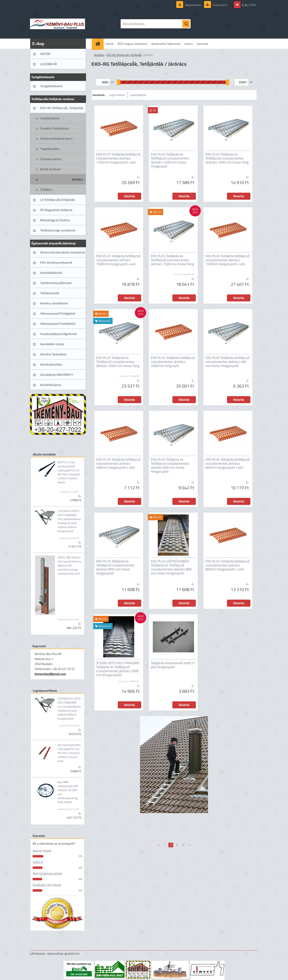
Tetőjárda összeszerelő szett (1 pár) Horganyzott (173, 665)
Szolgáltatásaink (51, 86)
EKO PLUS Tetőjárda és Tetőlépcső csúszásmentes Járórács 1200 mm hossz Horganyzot (170, 160)
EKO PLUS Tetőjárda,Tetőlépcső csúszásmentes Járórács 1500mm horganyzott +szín (227, 260)
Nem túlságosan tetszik (47, 873)
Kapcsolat (202, 44)
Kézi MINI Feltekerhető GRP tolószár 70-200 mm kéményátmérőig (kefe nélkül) (68, 792)
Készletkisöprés (51, 385)
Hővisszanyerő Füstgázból (58, 313)
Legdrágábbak (138, 95)
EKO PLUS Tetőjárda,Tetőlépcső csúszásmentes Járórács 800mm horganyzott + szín (227, 565)
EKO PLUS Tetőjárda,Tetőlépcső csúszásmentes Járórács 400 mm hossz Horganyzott (227, 362)
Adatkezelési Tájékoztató (166, 44)
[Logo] (57, 24)
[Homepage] (99, 44)
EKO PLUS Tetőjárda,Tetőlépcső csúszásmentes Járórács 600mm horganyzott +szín (227, 464)
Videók (110, 44)
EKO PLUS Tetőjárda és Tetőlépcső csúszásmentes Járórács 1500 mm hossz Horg (172, 260)
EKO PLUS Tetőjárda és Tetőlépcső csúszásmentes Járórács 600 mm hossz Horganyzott (170, 466)
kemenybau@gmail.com (50, 674)
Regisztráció (220, 5)
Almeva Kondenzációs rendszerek (63, 252)
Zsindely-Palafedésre (54, 128)
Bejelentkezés (193, 5)
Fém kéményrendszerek (56, 262)
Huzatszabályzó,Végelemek (58, 334)
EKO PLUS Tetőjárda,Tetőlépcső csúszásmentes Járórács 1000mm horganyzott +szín (118, 260)
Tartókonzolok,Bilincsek (56, 283)
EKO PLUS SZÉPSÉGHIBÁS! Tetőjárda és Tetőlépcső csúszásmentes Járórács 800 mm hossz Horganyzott (171, 567)
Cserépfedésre (50, 118)
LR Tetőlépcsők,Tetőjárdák (57, 200)
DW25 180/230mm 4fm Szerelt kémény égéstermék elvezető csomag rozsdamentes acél (69, 565)
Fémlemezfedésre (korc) (56, 139)
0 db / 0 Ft (249, 5)
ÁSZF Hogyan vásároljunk (132, 44)
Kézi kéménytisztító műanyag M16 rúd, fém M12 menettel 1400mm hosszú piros (69, 753)
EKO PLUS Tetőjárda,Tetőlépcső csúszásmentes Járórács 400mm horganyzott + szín (118, 464)
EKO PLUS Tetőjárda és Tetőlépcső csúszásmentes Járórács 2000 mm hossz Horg (118, 362)
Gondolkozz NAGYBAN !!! (57, 375)
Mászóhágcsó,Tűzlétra (55, 220)
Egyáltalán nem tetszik (47, 885)
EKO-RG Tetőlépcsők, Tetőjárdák (62, 108)
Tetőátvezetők (50, 293)
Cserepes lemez (51, 159)
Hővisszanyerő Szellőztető (58, 324)
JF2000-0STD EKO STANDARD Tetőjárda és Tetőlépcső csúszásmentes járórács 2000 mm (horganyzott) (118, 669)
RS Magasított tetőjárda (56, 210)
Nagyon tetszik (42, 851)
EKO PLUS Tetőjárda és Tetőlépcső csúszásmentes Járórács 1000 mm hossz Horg (227, 158)
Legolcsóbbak (117, 95)
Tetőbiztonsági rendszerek (58, 230)
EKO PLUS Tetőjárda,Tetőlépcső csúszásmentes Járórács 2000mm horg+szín (173, 362)
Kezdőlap (99, 55)
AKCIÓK (45, 54)
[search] (186, 24)
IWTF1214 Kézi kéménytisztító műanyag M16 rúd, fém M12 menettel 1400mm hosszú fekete (69, 472)
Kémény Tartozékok (53, 354)
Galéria (188, 44)
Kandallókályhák (51, 273)
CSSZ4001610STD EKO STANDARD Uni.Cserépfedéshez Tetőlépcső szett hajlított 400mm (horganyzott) (69, 521)
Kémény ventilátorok (54, 303)
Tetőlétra (46, 189)
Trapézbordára (50, 149)
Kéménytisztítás (51, 364)
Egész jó (38, 862)
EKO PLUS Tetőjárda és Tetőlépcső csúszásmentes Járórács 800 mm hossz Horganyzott (115, 567)
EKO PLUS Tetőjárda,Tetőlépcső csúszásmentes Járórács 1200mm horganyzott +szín (118, 158)
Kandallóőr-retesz (52, 344)
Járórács (77, 179)
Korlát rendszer (50, 169)
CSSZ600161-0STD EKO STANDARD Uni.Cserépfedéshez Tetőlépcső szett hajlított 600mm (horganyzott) (69, 709)
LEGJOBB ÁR (49, 64)
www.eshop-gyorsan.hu (63, 953)
